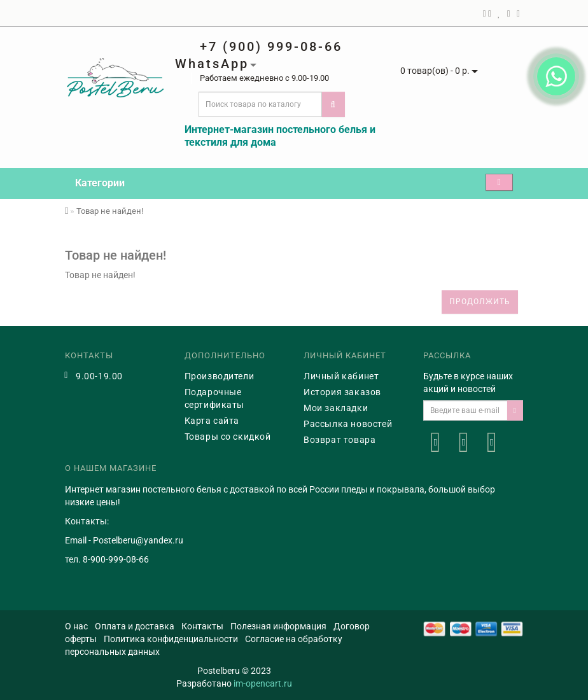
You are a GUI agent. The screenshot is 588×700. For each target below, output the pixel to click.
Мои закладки (336, 408)
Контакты (202, 626)
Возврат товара (339, 440)
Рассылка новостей (348, 424)
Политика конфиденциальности (171, 639)
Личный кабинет (341, 376)
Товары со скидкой (228, 437)
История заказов (342, 392)
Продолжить (480, 302)
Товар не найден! (110, 211)
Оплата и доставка (135, 626)
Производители (220, 376)
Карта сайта (212, 421)
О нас (76, 626)
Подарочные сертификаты (215, 398)
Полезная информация (278, 626)
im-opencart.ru (263, 683)
